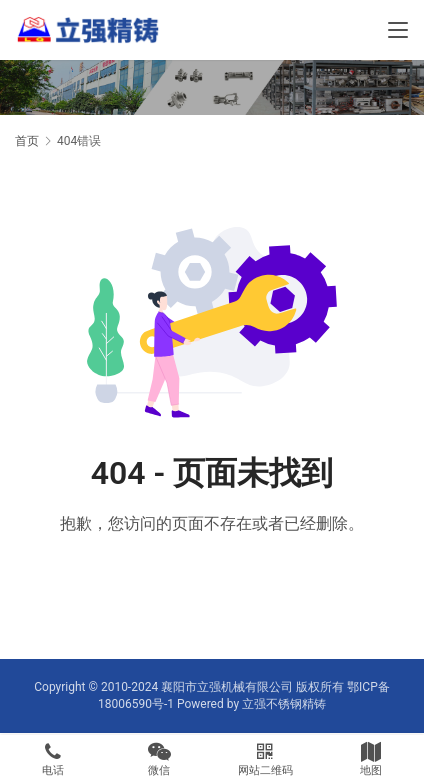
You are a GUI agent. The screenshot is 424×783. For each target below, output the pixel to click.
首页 (27, 141)
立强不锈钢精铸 (284, 704)
